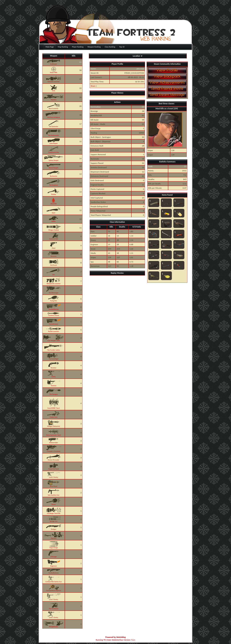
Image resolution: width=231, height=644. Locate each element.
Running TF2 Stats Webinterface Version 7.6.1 (116, 640)
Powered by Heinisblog (116, 637)
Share (93, 86)
